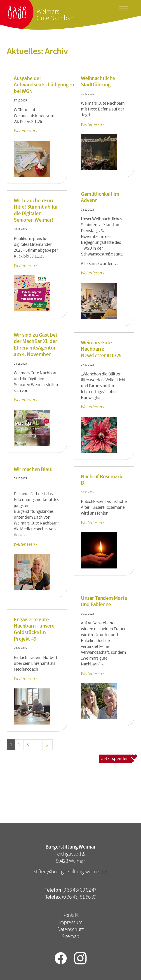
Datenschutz (70, 929)
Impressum (70, 922)
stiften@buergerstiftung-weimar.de (71, 872)
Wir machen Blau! (33, 469)
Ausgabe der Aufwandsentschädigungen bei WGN (44, 85)
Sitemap (70, 936)
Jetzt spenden (118, 757)
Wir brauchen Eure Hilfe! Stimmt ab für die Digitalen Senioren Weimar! (36, 210)
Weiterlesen (25, 131)
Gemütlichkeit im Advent (100, 197)
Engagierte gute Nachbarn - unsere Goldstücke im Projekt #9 (34, 629)
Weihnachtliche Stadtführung (98, 82)
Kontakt (70, 915)
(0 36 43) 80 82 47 (79, 890)
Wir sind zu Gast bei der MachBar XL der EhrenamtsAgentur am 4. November (35, 345)
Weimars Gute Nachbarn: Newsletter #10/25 (101, 349)
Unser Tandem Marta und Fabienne (104, 601)
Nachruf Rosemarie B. (102, 480)
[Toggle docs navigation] (124, 8)
